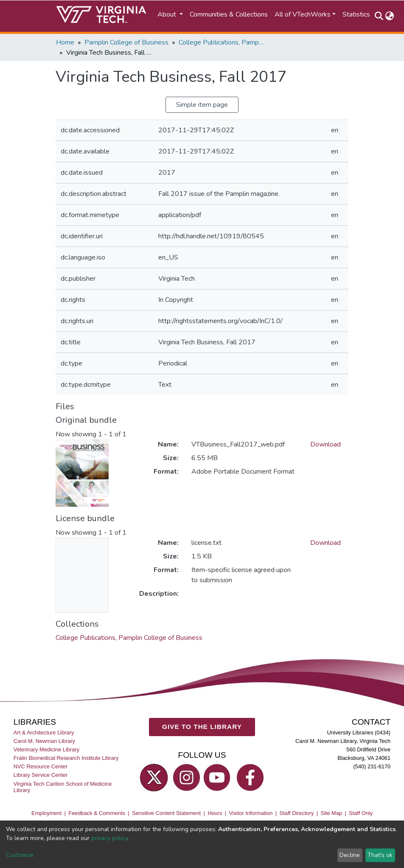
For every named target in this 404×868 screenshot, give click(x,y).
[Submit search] (379, 16)
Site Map (331, 813)
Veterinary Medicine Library (46, 749)
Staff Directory (297, 813)
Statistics (356, 14)
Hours (215, 813)
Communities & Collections (229, 14)
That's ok (380, 855)
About (168, 14)
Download (325, 444)
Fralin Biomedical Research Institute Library (66, 758)
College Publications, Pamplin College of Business (221, 42)
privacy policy (109, 838)
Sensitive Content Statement (166, 813)
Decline (350, 855)
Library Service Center (41, 775)
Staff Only (361, 813)
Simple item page (202, 105)
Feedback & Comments (97, 813)
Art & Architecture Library (44, 733)
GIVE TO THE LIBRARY (202, 727)
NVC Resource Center (41, 766)
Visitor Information (251, 813)
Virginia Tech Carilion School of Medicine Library (63, 787)
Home (65, 42)
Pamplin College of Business (126, 42)
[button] (389, 16)
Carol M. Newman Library (44, 741)
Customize (20, 855)
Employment (46, 813)
